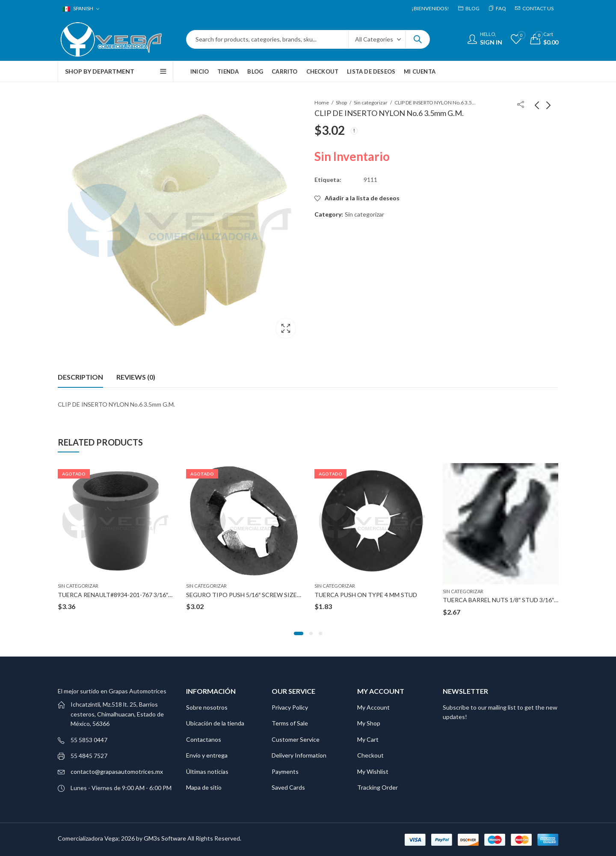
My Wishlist (373, 771)
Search (418, 39)
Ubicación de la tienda (215, 723)
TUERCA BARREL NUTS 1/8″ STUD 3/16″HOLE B (509, 599)
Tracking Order (378, 787)
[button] (299, 633)
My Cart (368, 739)
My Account (373, 707)
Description (80, 376)
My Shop (369, 723)
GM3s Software (166, 838)
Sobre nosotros (207, 707)
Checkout (370, 755)
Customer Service (296, 739)
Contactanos (204, 739)
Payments (285, 771)
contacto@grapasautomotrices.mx (117, 771)
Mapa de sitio (204, 787)
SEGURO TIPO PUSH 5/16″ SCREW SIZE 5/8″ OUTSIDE (262, 594)
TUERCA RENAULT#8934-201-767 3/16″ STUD (122, 594)
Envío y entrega (207, 755)
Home (322, 103)
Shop (341, 103)
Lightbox (286, 328)
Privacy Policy (290, 707)
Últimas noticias (207, 771)
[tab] (80, 377)
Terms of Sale (290, 723)
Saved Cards (288, 787)
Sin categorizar (371, 103)
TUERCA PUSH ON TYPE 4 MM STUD (366, 594)
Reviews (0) (136, 376)
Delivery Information (299, 755)
